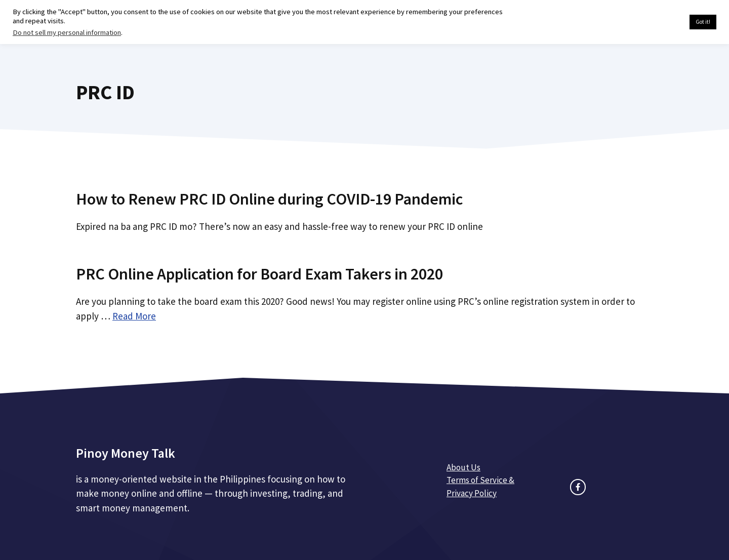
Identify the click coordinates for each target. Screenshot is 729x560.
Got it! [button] (703, 22)
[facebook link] (578, 487)
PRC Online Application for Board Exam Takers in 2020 (259, 274)
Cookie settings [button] (658, 22)
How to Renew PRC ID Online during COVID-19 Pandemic (269, 199)
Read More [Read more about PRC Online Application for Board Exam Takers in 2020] (134, 316)
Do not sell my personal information (67, 32)
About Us (463, 467)
